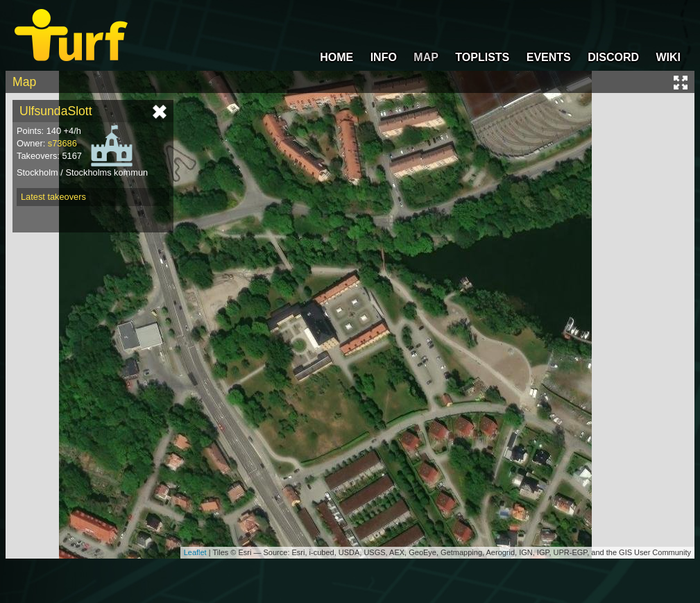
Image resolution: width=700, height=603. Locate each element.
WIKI (668, 57)
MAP (426, 57)
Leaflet (195, 552)
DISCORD (613, 57)
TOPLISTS (482, 57)
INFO (384, 57)
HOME (336, 57)
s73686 (62, 143)
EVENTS (549, 57)
